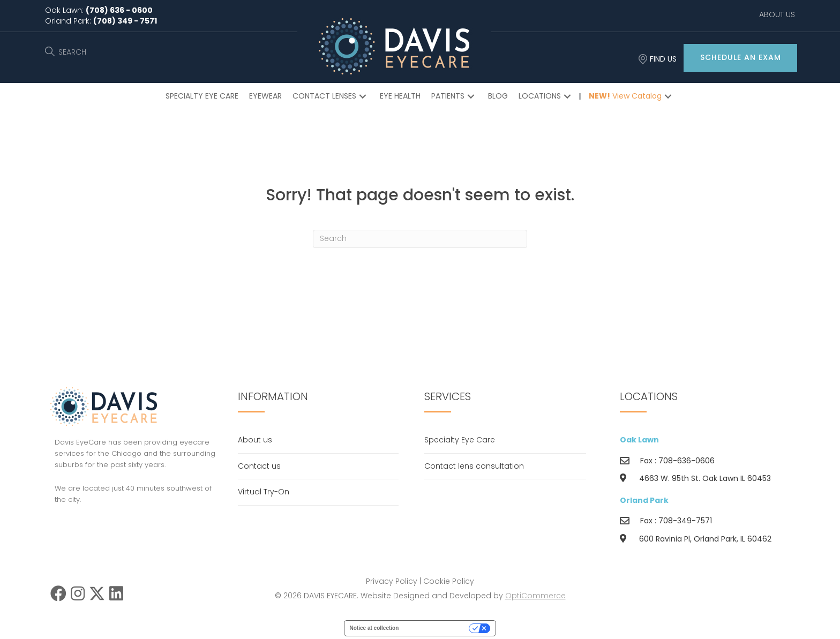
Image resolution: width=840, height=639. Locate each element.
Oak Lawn (639, 440)
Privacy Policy (392, 581)
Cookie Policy (449, 581)
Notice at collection (374, 628)
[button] (740, 58)
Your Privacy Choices (437, 628)
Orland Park (644, 500)
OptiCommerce (535, 596)
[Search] (420, 239)
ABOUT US (777, 14)
